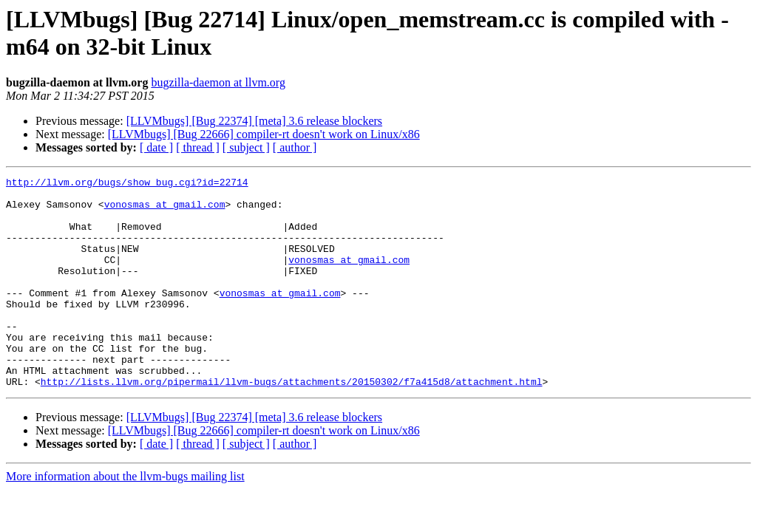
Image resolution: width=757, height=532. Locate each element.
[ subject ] (246, 147)
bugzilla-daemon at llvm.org (218, 82)
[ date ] (156, 147)
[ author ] (295, 147)
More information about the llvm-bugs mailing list (125, 518)
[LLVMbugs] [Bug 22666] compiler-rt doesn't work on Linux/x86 (264, 134)
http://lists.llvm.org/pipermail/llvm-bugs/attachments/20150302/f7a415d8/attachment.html (292, 423)
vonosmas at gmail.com (165, 211)
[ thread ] (198, 147)
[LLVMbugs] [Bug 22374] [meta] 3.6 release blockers (254, 121)
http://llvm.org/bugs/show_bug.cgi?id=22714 (127, 184)
